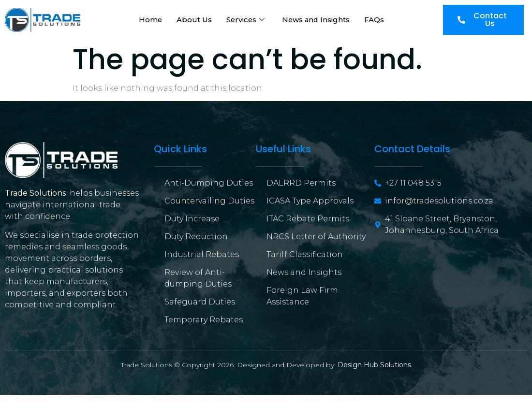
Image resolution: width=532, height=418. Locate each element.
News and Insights (317, 20)
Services (245, 20)
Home (149, 20)
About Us (193, 20)
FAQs (376, 20)
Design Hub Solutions (374, 365)
